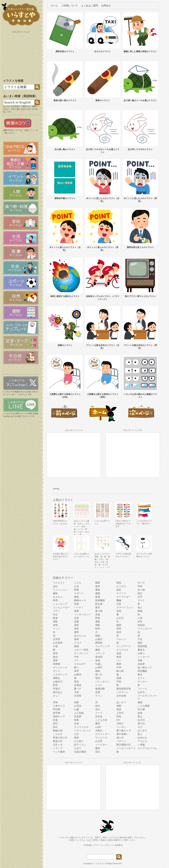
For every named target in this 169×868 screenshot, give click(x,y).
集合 (140, 674)
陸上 (140, 734)
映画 (119, 657)
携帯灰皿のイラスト (65, 51)
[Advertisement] (21, 54)
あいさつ (121, 702)
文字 (140, 597)
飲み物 (99, 604)
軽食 (55, 618)
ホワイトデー (102, 734)
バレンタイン (102, 682)
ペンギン (121, 727)
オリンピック (60, 667)
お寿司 (99, 667)
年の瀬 (141, 709)
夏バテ (78, 689)
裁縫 (140, 702)
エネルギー (80, 664)
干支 (140, 639)
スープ (99, 713)
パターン (121, 741)
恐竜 (119, 716)
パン (119, 660)
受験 (55, 622)
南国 (76, 646)
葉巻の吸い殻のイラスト (65, 100)
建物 (98, 593)
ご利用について (70, 6)
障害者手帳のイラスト (65, 198)
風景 (76, 632)
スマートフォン (125, 607)
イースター (101, 745)
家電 (98, 597)
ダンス (57, 671)
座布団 (99, 657)
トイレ (99, 685)
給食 (140, 713)
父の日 (141, 720)
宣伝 (98, 752)
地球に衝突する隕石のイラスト (65, 296)
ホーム (54, 6)
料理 (55, 600)
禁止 (140, 716)
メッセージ (144, 657)
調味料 (99, 643)
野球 (55, 685)
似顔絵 (141, 625)
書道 (98, 723)
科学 (140, 622)
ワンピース (101, 738)
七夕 (76, 734)
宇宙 (119, 682)
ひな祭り (79, 741)
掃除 (98, 625)
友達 (98, 614)
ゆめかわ (142, 738)
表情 (55, 625)
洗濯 (98, 692)
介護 (55, 646)
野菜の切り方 (60, 738)
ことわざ (58, 734)
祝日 (55, 723)
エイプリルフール (147, 748)
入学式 (120, 713)
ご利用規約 (88, 845)
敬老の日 (58, 741)
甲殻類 (57, 709)
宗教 (140, 660)
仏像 (76, 709)
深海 (55, 702)
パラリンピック (82, 731)
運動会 (57, 678)
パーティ (79, 607)
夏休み (141, 650)
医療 (76, 590)
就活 (119, 632)
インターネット (82, 614)
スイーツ (121, 593)
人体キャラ (59, 706)
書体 (98, 748)
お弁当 (141, 692)
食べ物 (141, 590)
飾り (76, 667)
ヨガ (140, 727)
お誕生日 (58, 682)
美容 (76, 629)
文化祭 (78, 696)
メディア (100, 653)
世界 (119, 629)
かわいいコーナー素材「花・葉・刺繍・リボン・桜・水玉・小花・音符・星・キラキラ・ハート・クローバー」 (102, 562)
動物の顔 (58, 731)
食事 (76, 611)
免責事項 (119, 845)
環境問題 (142, 646)
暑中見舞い (122, 734)
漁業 (76, 702)
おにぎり (142, 731)
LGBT (98, 727)
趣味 (55, 593)
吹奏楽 (78, 685)
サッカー (142, 682)
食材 (76, 639)
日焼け (120, 723)
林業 (76, 720)
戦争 (98, 629)
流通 (119, 678)
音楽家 (78, 716)
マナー (57, 611)
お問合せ (106, 6)
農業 (119, 664)
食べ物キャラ (145, 667)
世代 (98, 706)
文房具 (57, 639)
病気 (119, 583)
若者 (119, 611)
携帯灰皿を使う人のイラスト (140, 247)
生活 (55, 614)
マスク (78, 643)
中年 (76, 657)
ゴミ (76, 660)
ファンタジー (145, 629)
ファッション (60, 590)
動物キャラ (80, 600)
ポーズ (141, 583)
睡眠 (119, 625)
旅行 (140, 593)
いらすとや (99, 864)
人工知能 (79, 713)
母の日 (141, 723)
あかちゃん (80, 636)
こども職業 (144, 706)
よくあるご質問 (90, 6)
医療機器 (100, 600)
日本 (119, 604)
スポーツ (79, 593)
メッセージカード (126, 748)
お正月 (120, 618)
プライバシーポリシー (104, 845)
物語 (140, 643)
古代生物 (121, 696)
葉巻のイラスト (103, 100)
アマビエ (142, 741)
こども (78, 583)
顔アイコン (80, 745)
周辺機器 (142, 671)
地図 (119, 706)
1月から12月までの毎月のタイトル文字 (123, 524)
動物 (140, 611)
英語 (76, 682)
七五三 (78, 748)
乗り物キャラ (124, 731)
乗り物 (99, 611)
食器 (119, 653)
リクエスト (59, 583)
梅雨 (98, 671)
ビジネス (121, 586)
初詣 (119, 709)
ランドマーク (124, 646)
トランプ (58, 748)
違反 (119, 590)
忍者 (76, 723)
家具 (98, 607)
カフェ (141, 678)
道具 (98, 586)
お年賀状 (58, 643)
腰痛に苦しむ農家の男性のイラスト (140, 51)
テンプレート (81, 653)
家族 (76, 597)
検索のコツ (29, 130)
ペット (57, 629)
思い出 (99, 674)
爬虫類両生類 (124, 689)
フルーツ (121, 639)
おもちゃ (58, 597)
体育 (76, 671)
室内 (98, 678)
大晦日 (99, 731)
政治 (55, 657)
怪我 (55, 653)
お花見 (78, 706)
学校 (140, 586)
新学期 (57, 713)
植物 (98, 636)
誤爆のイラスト (65, 345)
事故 (98, 590)
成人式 (120, 738)
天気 (76, 692)
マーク (141, 600)
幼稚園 (57, 664)
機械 (119, 600)
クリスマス (122, 650)
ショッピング (60, 604)
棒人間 (120, 671)
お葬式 (78, 674)
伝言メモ (58, 745)
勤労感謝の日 (124, 745)
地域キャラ (59, 716)
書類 (98, 650)
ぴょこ (57, 696)
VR (118, 720)
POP (119, 667)
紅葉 (55, 720)
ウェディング (102, 646)
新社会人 (58, 692)
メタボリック (60, 674)
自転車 (141, 664)
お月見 (99, 741)
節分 (55, 727)
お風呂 (99, 639)
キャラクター (124, 597)
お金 (76, 586)
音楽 (76, 604)
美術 (76, 625)
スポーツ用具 (81, 650)
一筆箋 (141, 745)
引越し (99, 664)
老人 (140, 607)
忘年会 (99, 716)
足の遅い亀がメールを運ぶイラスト (140, 100)
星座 (76, 738)
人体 (140, 618)
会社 (55, 586)
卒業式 (57, 689)
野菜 (98, 618)
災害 (76, 618)
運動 (98, 622)
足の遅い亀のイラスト (65, 149)
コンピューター (61, 607)
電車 (55, 660)
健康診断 (100, 689)
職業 (98, 583)
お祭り (141, 653)
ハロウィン (122, 692)
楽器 (98, 660)
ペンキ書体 (59, 752)
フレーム (142, 689)
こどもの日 (101, 720)
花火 (98, 709)
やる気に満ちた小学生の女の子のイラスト (61, 557)
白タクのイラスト (103, 51)
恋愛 (76, 622)
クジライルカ (81, 727)
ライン (99, 696)
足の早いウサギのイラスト (140, 149)
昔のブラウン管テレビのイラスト (140, 296)
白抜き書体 (80, 752)
